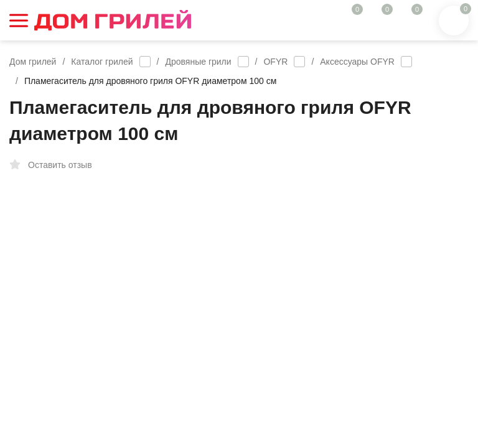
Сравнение (209, 165)
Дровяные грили (199, 62)
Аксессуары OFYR (357, 62)
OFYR (275, 62)
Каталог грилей (102, 62)
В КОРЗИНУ (354, 378)
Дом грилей (33, 62)
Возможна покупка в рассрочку (333, 316)
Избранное (136, 165)
